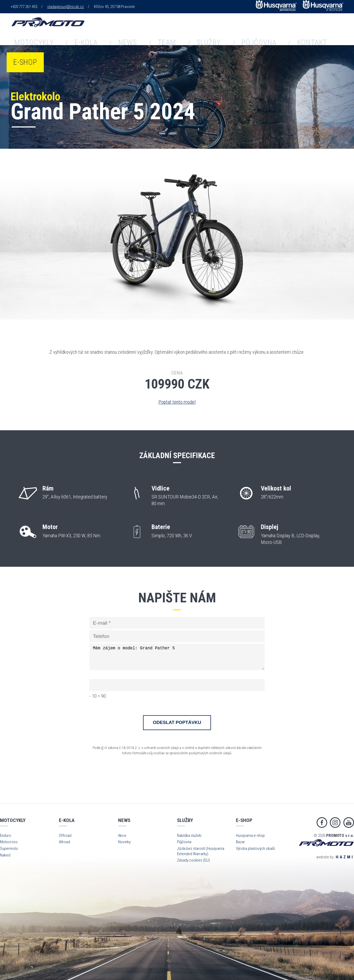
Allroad (64, 842)
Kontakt (305, 29)
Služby (233, 29)
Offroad (65, 836)
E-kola (149, 29)
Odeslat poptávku (177, 722)
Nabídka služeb (189, 836)
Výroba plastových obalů (255, 849)
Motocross (9, 842)
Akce (122, 836)
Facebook (322, 823)
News (178, 29)
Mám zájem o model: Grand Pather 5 (177, 657)
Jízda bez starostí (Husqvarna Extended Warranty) (201, 851)
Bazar (240, 842)
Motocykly (114, 29)
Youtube (349, 823)
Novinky (124, 842)
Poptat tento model (177, 402)
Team (205, 29)
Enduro (6, 836)
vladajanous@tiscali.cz (66, 7)
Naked (5, 855)
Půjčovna (268, 29)
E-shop (338, 29)
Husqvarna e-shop (250, 836)
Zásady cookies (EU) (193, 860)
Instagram (335, 823)
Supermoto (9, 849)
